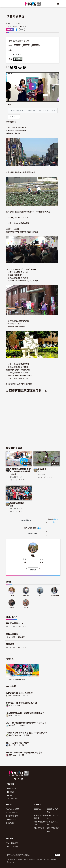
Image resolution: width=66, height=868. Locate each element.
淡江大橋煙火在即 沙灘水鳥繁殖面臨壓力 (25, 713)
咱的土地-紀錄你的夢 (40, 823)
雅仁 (40, 472)
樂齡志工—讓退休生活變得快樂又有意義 (24, 752)
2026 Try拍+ (39, 809)
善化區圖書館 (12, 634)
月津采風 (10, 644)
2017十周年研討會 (53, 817)
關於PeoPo (11, 788)
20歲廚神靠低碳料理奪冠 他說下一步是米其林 (27, 732)
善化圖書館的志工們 (15, 623)
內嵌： (10, 105)
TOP (57, 855)
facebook (15, 779)
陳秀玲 (26, 608)
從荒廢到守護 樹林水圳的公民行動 (21, 703)
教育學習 (35, 46)
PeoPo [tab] (26, 520)
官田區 (26, 41)
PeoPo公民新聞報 (13, 809)
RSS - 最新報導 (12, 843)
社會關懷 (17, 46)
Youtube (22, 779)
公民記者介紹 (11, 820)
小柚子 (12, 705)
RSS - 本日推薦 (12, 847)
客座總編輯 (10, 823)
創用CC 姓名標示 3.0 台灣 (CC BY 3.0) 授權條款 (18, 59)
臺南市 (20, 41)
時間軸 (10, 795)
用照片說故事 (39, 828)
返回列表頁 (33, 533)
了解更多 (33, 570)
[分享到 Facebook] (12, 67)
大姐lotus (26, 595)
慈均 (40, 595)
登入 (39, 528)
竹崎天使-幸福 (54, 595)
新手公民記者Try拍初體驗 (18, 742)
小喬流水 (13, 474)
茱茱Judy (13, 755)
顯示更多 (17, 55)
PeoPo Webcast (15, 735)
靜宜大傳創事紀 (15, 695)
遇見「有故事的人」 (53, 829)
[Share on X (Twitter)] (16, 67)
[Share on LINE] (20, 67)
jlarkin (12, 595)
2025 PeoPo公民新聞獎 (41, 817)
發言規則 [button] (56, 521)
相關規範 (10, 792)
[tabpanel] (33, 528)
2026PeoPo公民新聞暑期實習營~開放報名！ (26, 723)
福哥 (11, 715)
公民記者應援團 (12, 816)
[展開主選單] (8, 4)
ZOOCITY (13, 745)
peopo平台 (13, 725)
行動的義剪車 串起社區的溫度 (19, 693)
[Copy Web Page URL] (24, 67)
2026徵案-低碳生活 (53, 810)
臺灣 (15, 41)
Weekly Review (13, 799)
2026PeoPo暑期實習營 (16, 680)
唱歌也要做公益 (17, 503)
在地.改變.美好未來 (54, 823)
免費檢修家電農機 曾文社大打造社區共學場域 (20, 470)
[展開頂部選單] (58, 4)
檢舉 (22, 30)
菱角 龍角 (42, 469)
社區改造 (26, 46)
